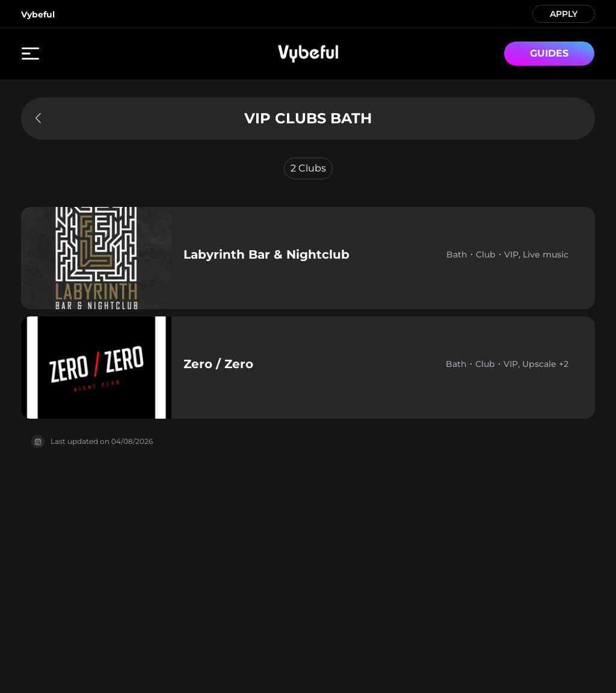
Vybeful (38, 14)
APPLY (564, 13)
